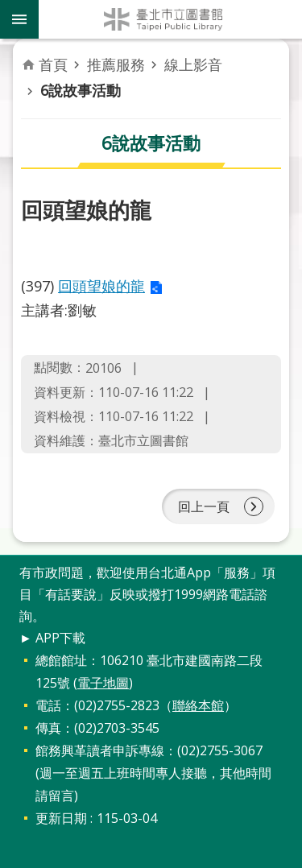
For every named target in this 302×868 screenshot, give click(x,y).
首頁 (53, 64)
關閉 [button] (19, 19)
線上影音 (193, 64)
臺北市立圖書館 (170, 19)
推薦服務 (116, 64)
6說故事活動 (81, 90)
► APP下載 (52, 638)
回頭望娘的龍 (101, 286)
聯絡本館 (198, 705)
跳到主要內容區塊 (8, 8)
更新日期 (61, 818)
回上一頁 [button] (204, 506)
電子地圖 (103, 683)
